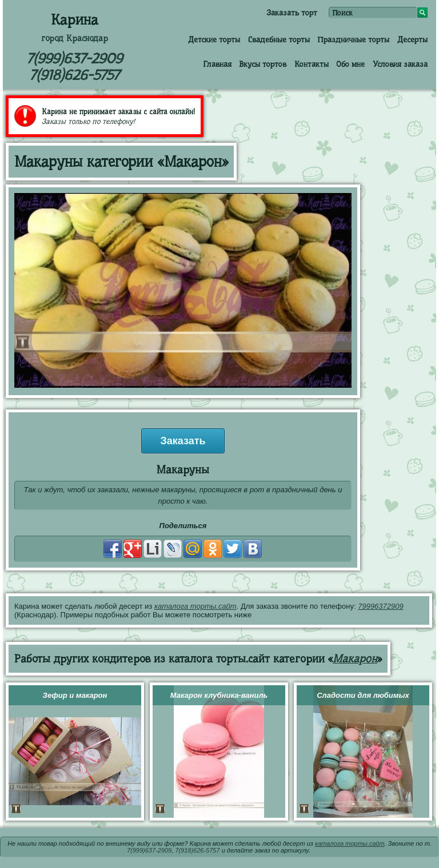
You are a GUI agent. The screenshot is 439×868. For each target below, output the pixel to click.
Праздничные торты (353, 39)
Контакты (312, 64)
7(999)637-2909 (74, 59)
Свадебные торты (279, 39)
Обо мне (350, 64)
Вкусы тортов (263, 64)
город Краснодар (75, 38)
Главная (217, 64)
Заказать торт (292, 13)
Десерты (412, 39)
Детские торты (214, 39)
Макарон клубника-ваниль (219, 695)
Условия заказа (400, 64)
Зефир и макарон (75, 695)
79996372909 (381, 606)
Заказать (183, 441)
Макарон (355, 659)
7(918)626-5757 (74, 75)
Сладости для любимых (363, 695)
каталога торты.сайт (195, 606)
